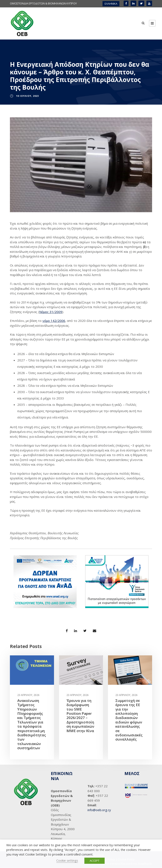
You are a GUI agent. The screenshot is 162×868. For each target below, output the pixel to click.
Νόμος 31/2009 (51, 312)
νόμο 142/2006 (54, 321)
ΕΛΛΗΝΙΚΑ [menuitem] (111, 4)
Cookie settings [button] (67, 860)
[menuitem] (111, 4)
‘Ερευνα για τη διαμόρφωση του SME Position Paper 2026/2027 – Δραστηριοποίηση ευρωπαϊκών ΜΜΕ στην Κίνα (80, 716)
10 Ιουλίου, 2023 (27, 96)
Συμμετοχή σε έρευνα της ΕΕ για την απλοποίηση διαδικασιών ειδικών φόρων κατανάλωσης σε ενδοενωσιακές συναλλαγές (129, 720)
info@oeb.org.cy (99, 810)
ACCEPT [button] (94, 861)
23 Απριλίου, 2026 (28, 695)
